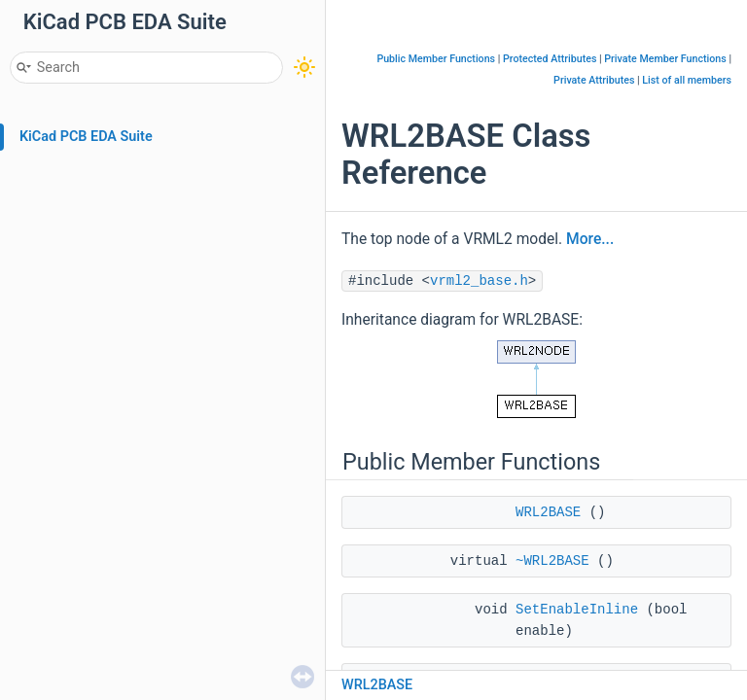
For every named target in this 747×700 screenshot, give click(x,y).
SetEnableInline (577, 610)
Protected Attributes (550, 59)
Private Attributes (594, 80)
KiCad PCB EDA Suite (86, 137)
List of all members (687, 80)
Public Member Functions (436, 59)
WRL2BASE (548, 512)
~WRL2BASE (552, 561)
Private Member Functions (665, 59)
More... (590, 239)
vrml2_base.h (479, 281)
